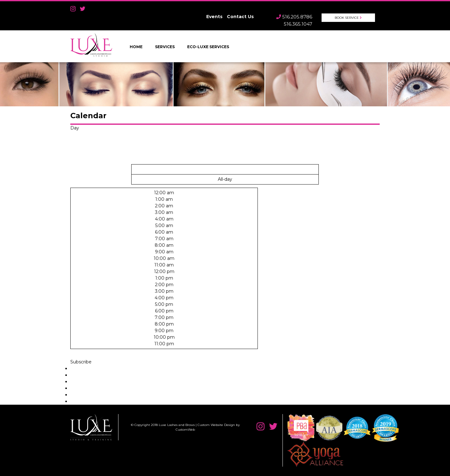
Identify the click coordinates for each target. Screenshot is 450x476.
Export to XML (86, 401)
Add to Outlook (87, 382)
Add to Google (86, 375)
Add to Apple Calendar (95, 388)
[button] (81, 362)
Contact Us (240, 17)
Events (214, 17)
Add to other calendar (94, 395)
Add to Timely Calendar (96, 368)
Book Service (347, 18)
